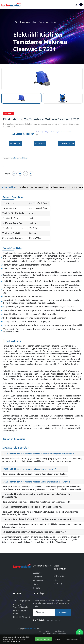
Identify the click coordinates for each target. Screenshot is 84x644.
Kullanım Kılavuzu (59, 187)
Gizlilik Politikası (61, 631)
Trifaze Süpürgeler (22, 601)
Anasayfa (37, 573)
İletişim (37, 588)
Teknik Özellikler (9, 187)
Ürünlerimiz (25, 22)
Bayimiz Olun (66, 143)
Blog (35, 584)
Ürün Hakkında (42, 187)
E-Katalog (58, 583)
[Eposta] (52, 612)
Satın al (40, 143)
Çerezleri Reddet (72, 639)
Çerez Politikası (45, 631)
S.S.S (56, 580)
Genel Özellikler (26, 187)
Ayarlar (58, 639)
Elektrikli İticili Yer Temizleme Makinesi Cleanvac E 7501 (41, 119)
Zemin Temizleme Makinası (44, 22)
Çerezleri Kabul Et (43, 639)
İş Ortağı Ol (59, 576)
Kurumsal (38, 577)
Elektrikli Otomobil (22, 617)
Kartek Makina (30, 629)
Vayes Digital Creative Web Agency (54, 634)
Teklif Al (16, 143)
